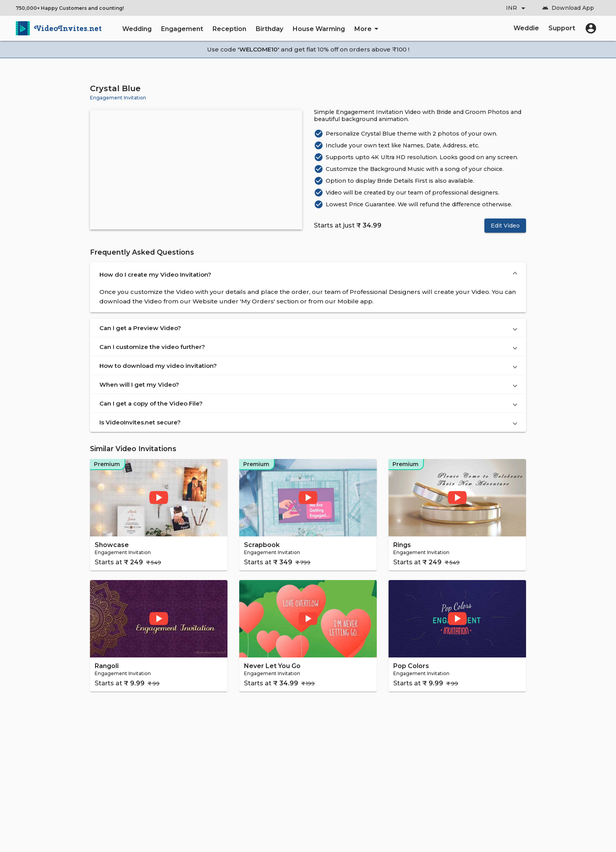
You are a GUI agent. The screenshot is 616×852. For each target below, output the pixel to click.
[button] (308, 275)
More (368, 29)
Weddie (526, 28)
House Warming (319, 29)
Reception (229, 29)
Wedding (137, 29)
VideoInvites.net (68, 28)
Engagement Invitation (118, 98)
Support (562, 28)
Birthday (269, 29)
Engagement (182, 29)
